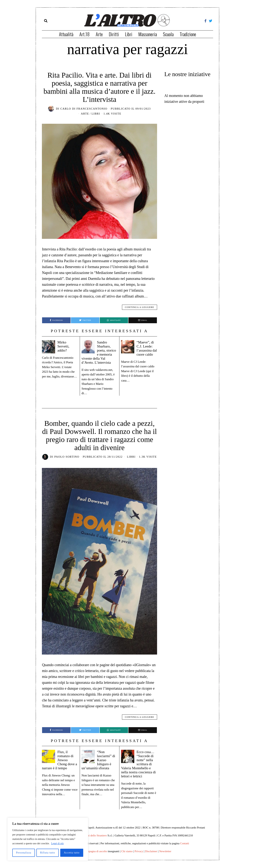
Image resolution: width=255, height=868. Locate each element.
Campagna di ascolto (95, 855)
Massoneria (148, 34)
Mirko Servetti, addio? (64, 346)
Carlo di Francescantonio (84, 109)
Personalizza (24, 853)
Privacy (139, 855)
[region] (48, 839)
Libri (129, 34)
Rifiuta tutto (47, 853)
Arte (99, 34)
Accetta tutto (72, 853)
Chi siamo (127, 855)
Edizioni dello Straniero (93, 839)
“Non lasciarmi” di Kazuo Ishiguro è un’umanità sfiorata (98, 764)
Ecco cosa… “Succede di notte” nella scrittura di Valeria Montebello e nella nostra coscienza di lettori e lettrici (139, 768)
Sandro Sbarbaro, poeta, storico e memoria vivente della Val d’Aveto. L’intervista (97, 354)
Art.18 (85, 34)
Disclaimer (151, 855)
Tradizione (188, 34)
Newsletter (165, 855)
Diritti (114, 34)
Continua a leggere (140, 307)
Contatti (185, 847)
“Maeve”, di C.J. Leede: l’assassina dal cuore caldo (139, 350)
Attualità (66, 34)
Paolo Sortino (67, 461)
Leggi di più (57, 843)
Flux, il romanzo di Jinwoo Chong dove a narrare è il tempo (59, 764)
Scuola (168, 34)
